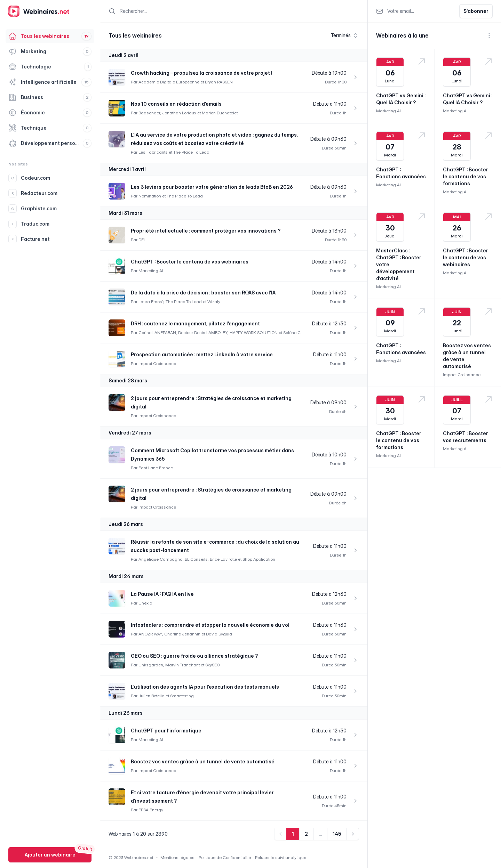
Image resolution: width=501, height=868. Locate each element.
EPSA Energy (151, 810)
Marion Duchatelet (220, 113)
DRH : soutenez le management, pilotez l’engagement (195, 323)
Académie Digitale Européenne (169, 82)
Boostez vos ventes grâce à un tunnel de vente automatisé (203, 761)
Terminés (345, 35)
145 (337, 834)
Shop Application (259, 559)
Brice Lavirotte (223, 559)
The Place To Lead (191, 152)
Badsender (149, 113)
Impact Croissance (157, 363)
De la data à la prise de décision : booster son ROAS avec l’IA (203, 293)
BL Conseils (196, 559)
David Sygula (219, 634)
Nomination (150, 196)
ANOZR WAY (150, 634)
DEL (142, 240)
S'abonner (476, 11)
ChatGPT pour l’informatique (166, 731)
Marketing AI (151, 271)
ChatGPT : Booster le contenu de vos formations (466, 176)
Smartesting (182, 696)
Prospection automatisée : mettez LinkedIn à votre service (202, 354)
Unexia (145, 603)
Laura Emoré (151, 302)
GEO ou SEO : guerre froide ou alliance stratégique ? (194, 656)
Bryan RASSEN (219, 82)
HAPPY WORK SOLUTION (254, 332)
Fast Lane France (156, 468)
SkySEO (213, 665)
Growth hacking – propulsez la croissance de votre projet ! (202, 73)
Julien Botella (152, 696)
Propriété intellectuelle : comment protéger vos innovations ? (206, 231)
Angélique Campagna (161, 559)
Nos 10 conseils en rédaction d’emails (176, 104)
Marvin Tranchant (182, 665)
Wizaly (214, 302)
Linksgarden (151, 665)
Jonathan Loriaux (179, 113)
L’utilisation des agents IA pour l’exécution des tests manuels (205, 687)
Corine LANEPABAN (157, 332)
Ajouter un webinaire (50, 855)
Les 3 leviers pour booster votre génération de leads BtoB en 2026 (212, 187)
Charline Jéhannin (182, 634)
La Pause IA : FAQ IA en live (162, 594)
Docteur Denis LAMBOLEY (203, 332)
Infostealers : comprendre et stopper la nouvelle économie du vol (210, 625)
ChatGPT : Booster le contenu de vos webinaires (190, 262)
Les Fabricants (153, 152)
